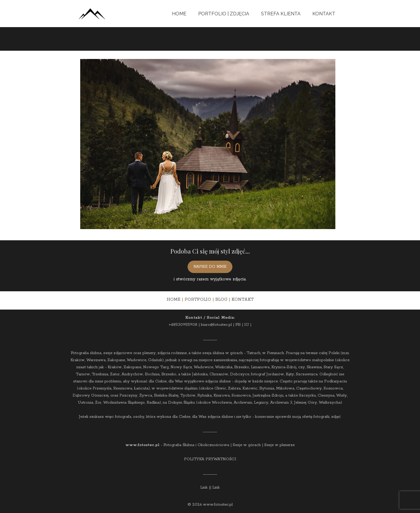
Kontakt (324, 14)
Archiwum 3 (281, 403)
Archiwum (243, 403)
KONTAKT (243, 300)
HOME (174, 300)
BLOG (221, 300)
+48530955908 (183, 325)
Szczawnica (307, 374)
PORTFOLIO (198, 300)
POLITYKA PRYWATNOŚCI (210, 459)
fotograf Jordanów (268, 374)
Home (179, 14)
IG (247, 325)
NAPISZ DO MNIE (210, 267)
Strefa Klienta (281, 14)
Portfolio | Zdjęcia (224, 14)
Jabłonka (200, 374)
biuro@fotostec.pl (216, 325)
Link (204, 487)
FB (238, 325)
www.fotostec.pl (142, 445)
